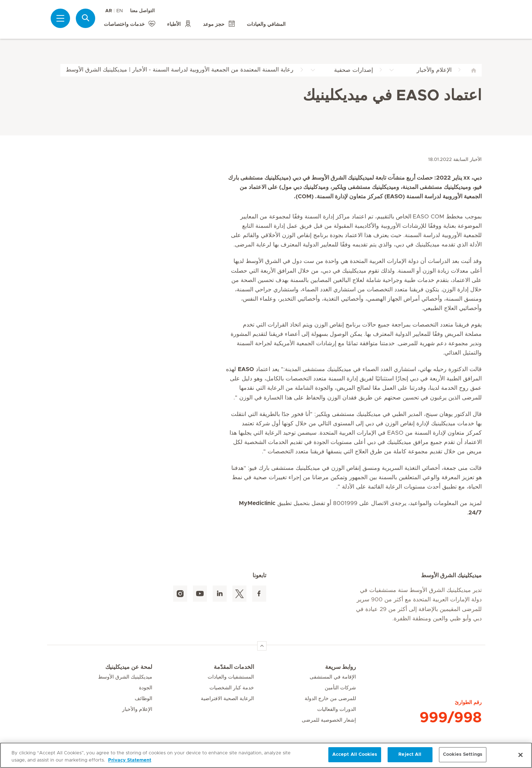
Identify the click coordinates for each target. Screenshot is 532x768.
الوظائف (144, 699)
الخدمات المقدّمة (234, 667)
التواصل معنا (142, 11)
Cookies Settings (463, 755)
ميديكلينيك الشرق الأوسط (125, 677)
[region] (266, 755)
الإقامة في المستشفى (333, 677)
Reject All (410, 755)
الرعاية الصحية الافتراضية (227, 699)
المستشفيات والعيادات (231, 677)
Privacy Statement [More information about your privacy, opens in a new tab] (130, 760)
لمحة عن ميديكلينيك (129, 667)
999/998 (451, 718)
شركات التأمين (340, 688)
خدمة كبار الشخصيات (232, 688)
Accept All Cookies (355, 755)
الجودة (146, 688)
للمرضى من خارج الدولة (330, 699)
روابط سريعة (341, 667)
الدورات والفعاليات (337, 709)
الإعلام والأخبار (137, 709)
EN (120, 11)
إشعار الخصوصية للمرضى (329, 720)
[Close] (521, 755)
